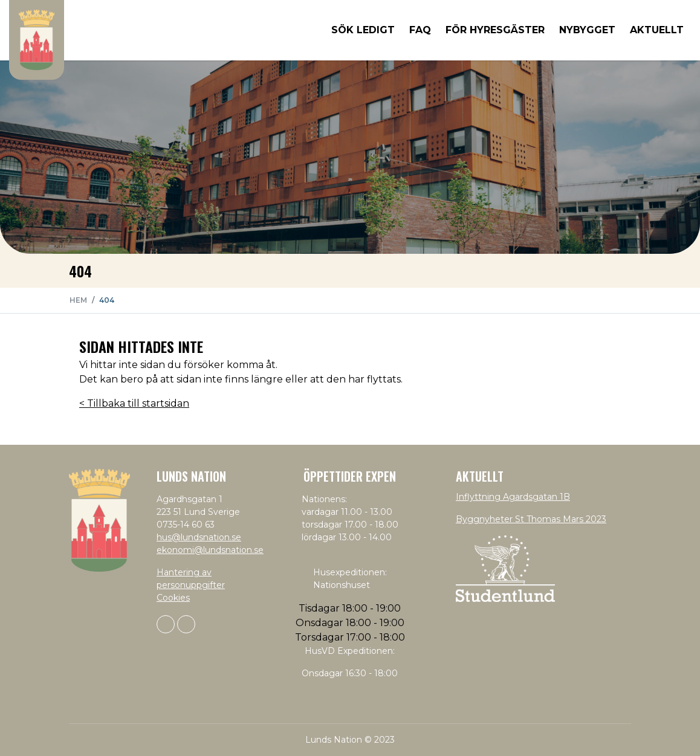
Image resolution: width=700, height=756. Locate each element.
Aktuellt (657, 30)
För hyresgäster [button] (495, 30)
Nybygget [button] (587, 30)
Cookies (173, 598)
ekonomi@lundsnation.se (210, 550)
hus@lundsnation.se (199, 537)
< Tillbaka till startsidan (134, 403)
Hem (78, 300)
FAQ (420, 30)
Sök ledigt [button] (363, 30)
